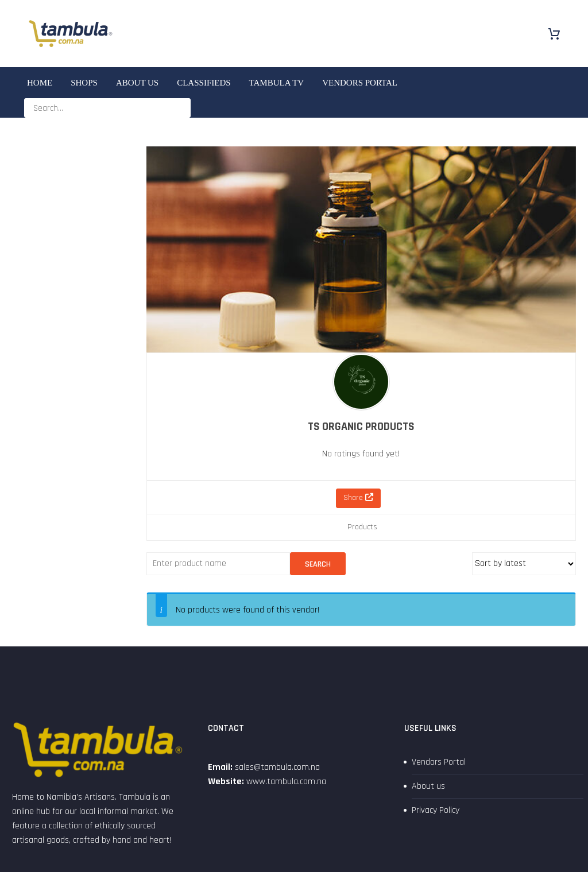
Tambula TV (277, 83)
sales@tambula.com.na (276, 767)
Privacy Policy (436, 810)
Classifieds (204, 83)
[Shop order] (524, 564)
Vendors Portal (360, 83)
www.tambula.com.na (286, 782)
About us (137, 83)
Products (362, 527)
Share (358, 498)
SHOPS (84, 83)
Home (40, 83)
